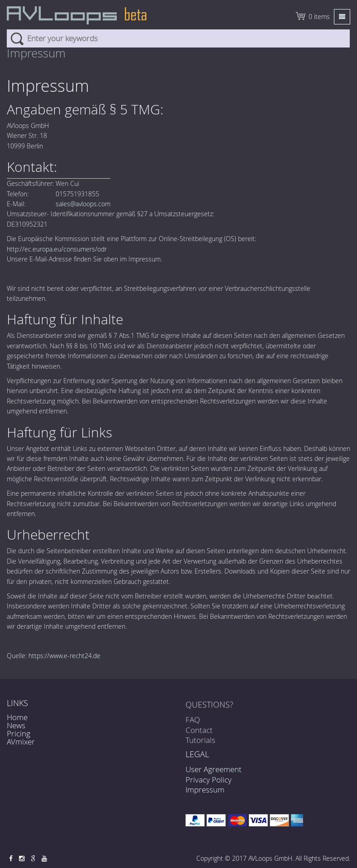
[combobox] (178, 38)
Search (17, 38)
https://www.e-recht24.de (64, 656)
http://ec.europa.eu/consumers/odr (57, 249)
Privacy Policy (209, 780)
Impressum (205, 790)
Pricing (19, 733)
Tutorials (200, 743)
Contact (199, 733)
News (16, 725)
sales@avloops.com (83, 204)
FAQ (193, 723)
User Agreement (214, 769)
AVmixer (21, 742)
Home (17, 717)
